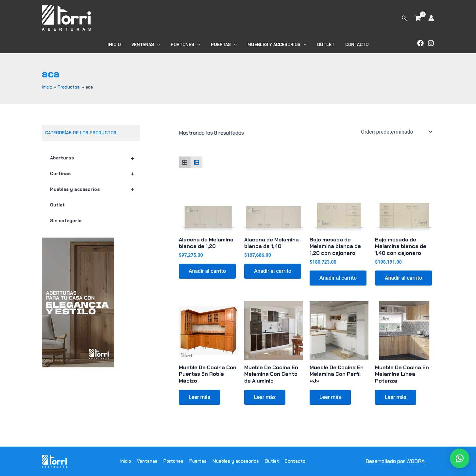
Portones (188, 45)
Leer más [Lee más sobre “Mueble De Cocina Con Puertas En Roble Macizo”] (199, 397)
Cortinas (95, 173)
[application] (161, 45)
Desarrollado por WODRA (395, 461)
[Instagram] (431, 43)
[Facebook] (420, 43)
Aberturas (95, 158)
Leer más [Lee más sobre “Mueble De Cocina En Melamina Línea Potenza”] (396, 397)
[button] (404, 18)
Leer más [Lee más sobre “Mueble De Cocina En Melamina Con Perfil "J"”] (330, 397)
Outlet (321, 45)
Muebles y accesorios (275, 45)
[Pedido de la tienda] (396, 132)
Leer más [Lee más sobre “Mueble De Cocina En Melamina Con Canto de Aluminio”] (265, 397)
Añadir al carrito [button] (207, 271)
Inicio (121, 45)
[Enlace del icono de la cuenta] (431, 18)
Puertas (224, 45)
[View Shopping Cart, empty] (418, 18)
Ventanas (150, 45)
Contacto (350, 45)
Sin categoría (66, 221)
